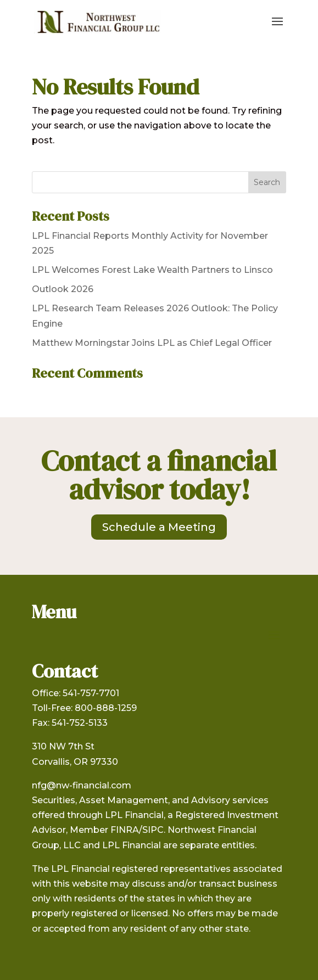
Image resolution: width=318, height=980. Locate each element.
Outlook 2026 (63, 289)
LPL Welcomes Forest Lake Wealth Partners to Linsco (152, 270)
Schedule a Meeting (159, 527)
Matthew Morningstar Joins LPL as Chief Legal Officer (152, 343)
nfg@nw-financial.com (82, 785)
